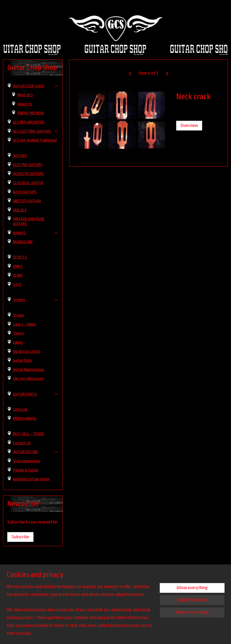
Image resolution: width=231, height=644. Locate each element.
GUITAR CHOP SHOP (36, 86)
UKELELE (20, 210)
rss (141, 634)
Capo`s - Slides (25, 324)
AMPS (18, 266)
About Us (25, 104)
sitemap (133, 634)
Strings (36, 300)
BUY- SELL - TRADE (28, 434)
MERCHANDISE (25, 419)
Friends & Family (26, 470)
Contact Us (22, 443)
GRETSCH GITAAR (27, 201)
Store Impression (27, 461)
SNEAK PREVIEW (31, 113)
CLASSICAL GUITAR (28, 183)
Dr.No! (18, 275)
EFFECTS (20, 257)
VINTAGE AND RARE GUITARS (29, 221)
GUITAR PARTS (36, 394)
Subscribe (20, 537)
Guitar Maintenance (29, 370)
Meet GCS (25, 95)
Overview (189, 125)
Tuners (18, 333)
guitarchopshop (19, 601)
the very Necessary (28, 379)
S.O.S (17, 285)
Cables (18, 342)
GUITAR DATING (36, 452)
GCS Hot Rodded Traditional (35, 140)
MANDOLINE (23, 242)
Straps (18, 315)
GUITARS (20, 156)
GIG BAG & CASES (27, 352)
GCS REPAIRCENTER (29, 122)
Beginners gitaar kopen (31, 479)
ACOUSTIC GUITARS (28, 174)
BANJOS (36, 233)
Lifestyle (20, 410)
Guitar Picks (22, 361)
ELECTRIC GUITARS (28, 165)
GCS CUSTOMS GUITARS (36, 131)
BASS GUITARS (25, 192)
